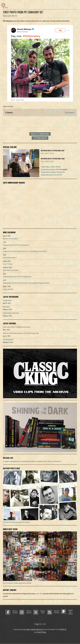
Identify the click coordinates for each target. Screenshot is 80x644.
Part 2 (47, 153)
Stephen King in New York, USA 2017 (51, 175)
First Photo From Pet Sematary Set (23, 12)
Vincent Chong (41, 632)
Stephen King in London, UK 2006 (51, 167)
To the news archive (40, 138)
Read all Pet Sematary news (40, 134)
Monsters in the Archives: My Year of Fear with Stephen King (21, 333)
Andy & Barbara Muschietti (11, 313)
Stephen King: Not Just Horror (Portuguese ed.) (17, 277)
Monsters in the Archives (10, 239)
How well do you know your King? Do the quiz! (16, 522)
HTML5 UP (63, 629)
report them (39, 594)
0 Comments (9, 112)
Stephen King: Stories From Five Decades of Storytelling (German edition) (25, 251)
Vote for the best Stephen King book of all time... (18, 583)
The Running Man (8, 340)
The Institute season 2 (10, 258)
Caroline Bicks (7, 300)
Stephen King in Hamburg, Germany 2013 (53, 172)
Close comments (70, 112)
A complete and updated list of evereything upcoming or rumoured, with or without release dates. (32, 461)
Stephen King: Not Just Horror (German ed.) (16, 245)
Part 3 (52, 153)
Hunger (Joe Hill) (8, 289)
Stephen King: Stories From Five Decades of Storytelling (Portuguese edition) (26, 283)
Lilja (37, 624)
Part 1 (42, 153)
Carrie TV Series (8, 264)
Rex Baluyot (7, 307)
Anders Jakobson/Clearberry (35, 629)
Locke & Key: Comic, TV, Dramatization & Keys (16, 327)
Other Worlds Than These (11, 270)
